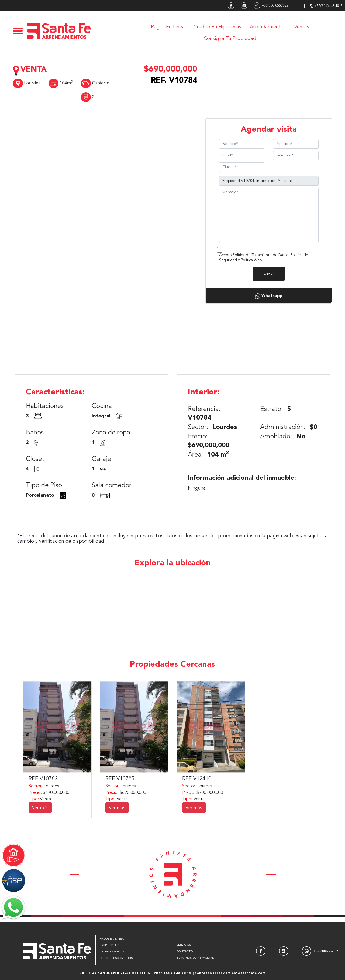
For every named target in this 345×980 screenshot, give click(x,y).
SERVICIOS (184, 945)
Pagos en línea (168, 27)
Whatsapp (269, 296)
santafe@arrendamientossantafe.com (230, 973)
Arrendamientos (268, 27)
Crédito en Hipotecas (217, 27)
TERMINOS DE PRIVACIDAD (195, 958)
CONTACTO (185, 952)
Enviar (269, 274)
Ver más (40, 808)
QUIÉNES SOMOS (112, 952)
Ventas (302, 27)
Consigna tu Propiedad (230, 39)
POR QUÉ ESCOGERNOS (116, 958)
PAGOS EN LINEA (112, 939)
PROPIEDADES (110, 945)
